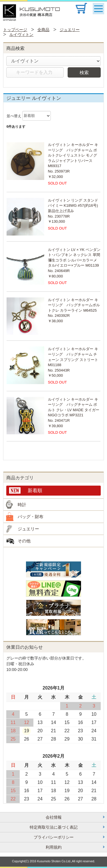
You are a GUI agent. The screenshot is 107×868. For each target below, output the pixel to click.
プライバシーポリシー (54, 837)
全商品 (43, 30)
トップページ (15, 30)
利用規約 (54, 847)
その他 (24, 541)
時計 (22, 505)
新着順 (35, 490)
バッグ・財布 (31, 517)
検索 (84, 72)
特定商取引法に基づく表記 (54, 827)
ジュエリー (70, 30)
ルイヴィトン (21, 35)
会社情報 (54, 817)
